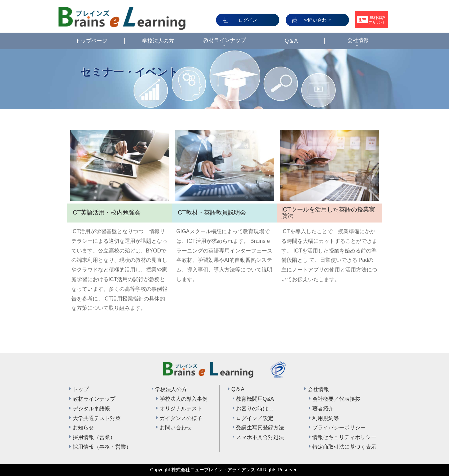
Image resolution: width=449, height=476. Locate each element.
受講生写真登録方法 (260, 428)
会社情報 (318, 389)
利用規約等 (326, 418)
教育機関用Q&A (255, 399)
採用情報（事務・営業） (102, 447)
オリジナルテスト (181, 409)
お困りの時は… (255, 409)
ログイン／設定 (255, 418)
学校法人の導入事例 (184, 399)
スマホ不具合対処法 (260, 437)
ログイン (248, 20)
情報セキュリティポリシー (344, 437)
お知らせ (83, 428)
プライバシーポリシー (339, 428)
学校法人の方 (171, 389)
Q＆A (238, 389)
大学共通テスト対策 (97, 418)
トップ (81, 389)
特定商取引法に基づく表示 (344, 447)
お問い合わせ (317, 20)
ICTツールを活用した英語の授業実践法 (328, 213)
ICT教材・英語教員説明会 (211, 213)
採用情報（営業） (94, 437)
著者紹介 (323, 409)
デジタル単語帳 (91, 409)
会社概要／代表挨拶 (336, 399)
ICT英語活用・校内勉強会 (106, 213)
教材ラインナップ (94, 399)
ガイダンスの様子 (181, 418)
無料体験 (377, 20)
